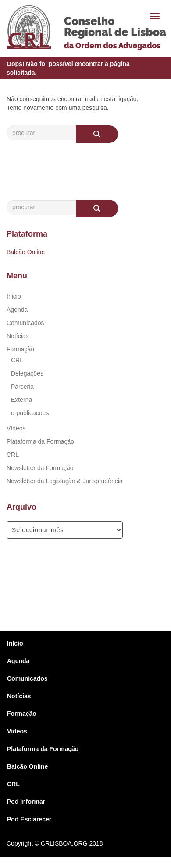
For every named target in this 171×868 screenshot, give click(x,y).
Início (15, 643)
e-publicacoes (30, 413)
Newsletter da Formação (40, 468)
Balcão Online (26, 252)
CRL (17, 360)
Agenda (17, 310)
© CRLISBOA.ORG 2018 (69, 843)
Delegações (27, 373)
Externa (21, 400)
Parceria (22, 387)
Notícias (18, 336)
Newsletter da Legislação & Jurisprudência (65, 481)
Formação (20, 349)
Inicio (14, 296)
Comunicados (25, 323)
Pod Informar (26, 802)
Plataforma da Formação (40, 441)
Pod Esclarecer (29, 819)
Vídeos (16, 428)
